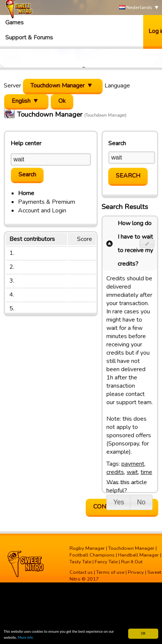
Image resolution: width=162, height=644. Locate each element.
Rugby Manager (87, 548)
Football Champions (92, 555)
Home (26, 193)
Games (14, 23)
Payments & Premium (47, 202)
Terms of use (110, 572)
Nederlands (136, 8)
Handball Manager (139, 555)
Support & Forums (29, 38)
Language (117, 86)
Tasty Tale (80, 562)
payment (133, 464)
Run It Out (132, 562)
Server (12, 86)
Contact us (81, 572)
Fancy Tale (106, 562)
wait (132, 472)
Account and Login (42, 211)
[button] (147, 244)
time (146, 472)
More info (25, 637)
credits (115, 472)
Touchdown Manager (131, 548)
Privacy (136, 572)
